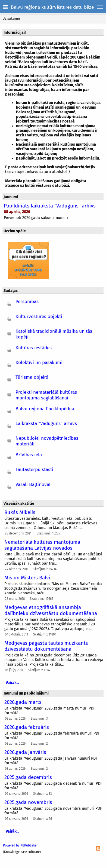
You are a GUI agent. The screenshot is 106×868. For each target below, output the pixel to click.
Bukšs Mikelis (20, 512)
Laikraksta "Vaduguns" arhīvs (46, 424)
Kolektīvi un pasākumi (39, 363)
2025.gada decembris (28, 777)
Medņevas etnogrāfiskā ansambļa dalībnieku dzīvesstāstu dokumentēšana (51, 610)
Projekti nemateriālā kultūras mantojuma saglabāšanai (46, 395)
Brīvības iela (29, 455)
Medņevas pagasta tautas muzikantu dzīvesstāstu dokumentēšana (46, 646)
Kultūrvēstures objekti (39, 317)
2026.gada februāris (27, 727)
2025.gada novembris (28, 802)
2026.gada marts (23, 702)
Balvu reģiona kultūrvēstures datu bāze (52, 7)
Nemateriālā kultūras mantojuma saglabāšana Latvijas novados (42, 545)
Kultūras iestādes (34, 348)
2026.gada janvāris (25, 752)
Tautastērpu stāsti (34, 470)
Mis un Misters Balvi (27, 578)
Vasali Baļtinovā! (33, 485)
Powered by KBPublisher (20, 845)
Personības (27, 302)
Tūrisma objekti (32, 377)
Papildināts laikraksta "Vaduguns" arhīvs (50, 206)
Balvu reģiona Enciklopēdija (45, 409)
